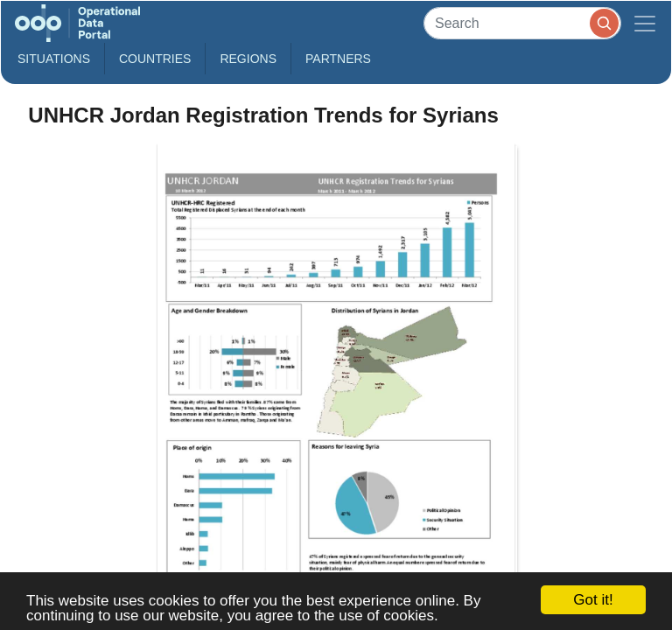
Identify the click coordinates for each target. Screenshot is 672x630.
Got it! (593, 600)
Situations (54, 59)
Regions (248, 59)
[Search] (522, 23)
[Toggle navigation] (645, 23)
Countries (155, 59)
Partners (338, 59)
